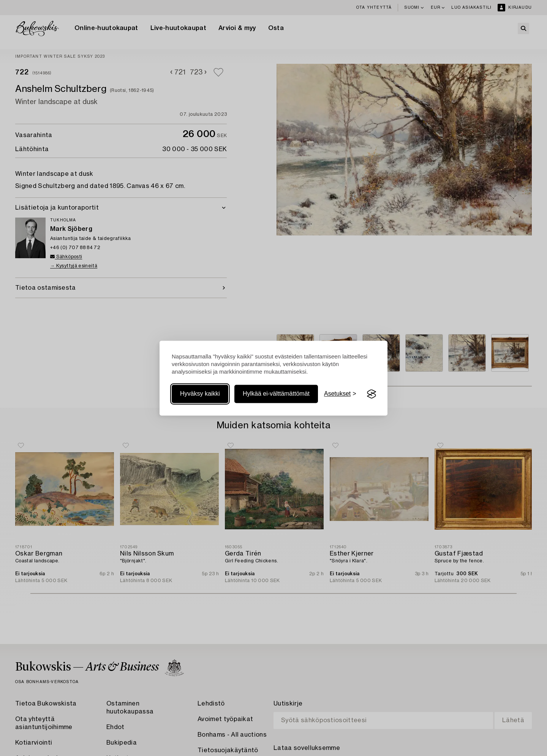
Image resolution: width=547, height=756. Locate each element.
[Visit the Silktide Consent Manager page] (372, 394)
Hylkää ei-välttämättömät (276, 394)
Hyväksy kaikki (200, 394)
